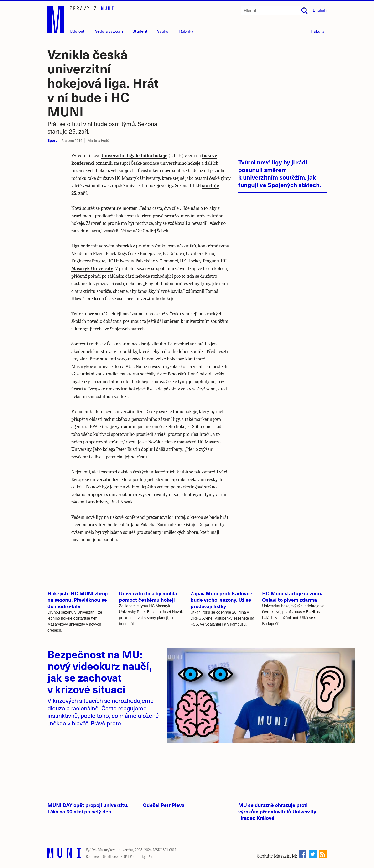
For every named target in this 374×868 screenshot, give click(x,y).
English (320, 10)
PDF (124, 857)
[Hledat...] (275, 11)
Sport (52, 140)
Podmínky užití (142, 857)
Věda (109, 31)
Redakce (92, 857)
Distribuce (109, 857)
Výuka (163, 31)
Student (140, 31)
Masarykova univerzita (115, 850)
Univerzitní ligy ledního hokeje (134, 156)
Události (78, 31)
